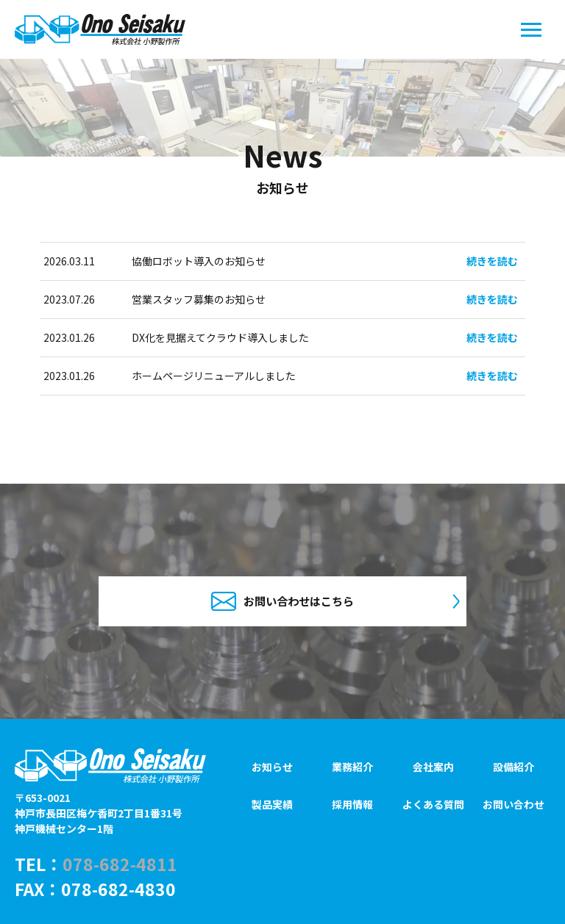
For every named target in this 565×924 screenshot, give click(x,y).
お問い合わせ (514, 805)
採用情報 (352, 805)
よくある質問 (433, 805)
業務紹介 (352, 767)
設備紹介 (514, 767)
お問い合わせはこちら (282, 601)
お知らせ (272, 767)
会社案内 (433, 767)
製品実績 (272, 805)
